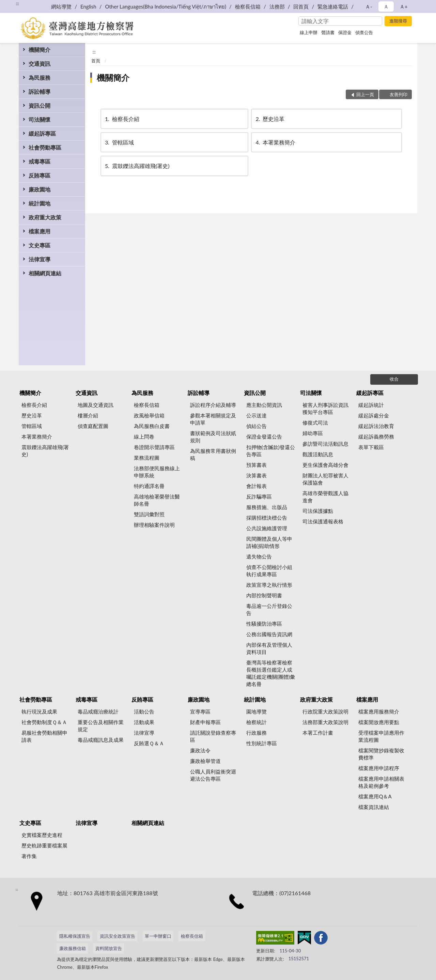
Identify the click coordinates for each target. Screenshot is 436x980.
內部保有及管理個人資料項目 (269, 648)
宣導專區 (200, 711)
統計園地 (40, 203)
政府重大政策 (45, 217)
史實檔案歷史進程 (42, 835)
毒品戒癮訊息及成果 (101, 740)
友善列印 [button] (399, 94)
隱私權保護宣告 (75, 936)
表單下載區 (371, 447)
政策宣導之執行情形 (269, 585)
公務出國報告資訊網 (269, 634)
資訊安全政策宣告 (118, 936)
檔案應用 (40, 231)
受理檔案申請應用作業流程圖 (381, 736)
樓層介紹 (88, 415)
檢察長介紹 (122, 119)
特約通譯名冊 (149, 486)
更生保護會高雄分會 (325, 465)
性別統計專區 (262, 743)
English (88, 6)
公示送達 (256, 415)
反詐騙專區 (259, 496)
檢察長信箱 (248, 6)
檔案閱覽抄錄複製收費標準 (381, 754)
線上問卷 (144, 437)
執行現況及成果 (39, 711)
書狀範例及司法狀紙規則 (213, 437)
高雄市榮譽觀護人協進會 (325, 497)
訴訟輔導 (40, 91)
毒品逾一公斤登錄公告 (269, 609)
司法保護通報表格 (323, 521)
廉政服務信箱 (73, 948)
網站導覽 (61, 6)
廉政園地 (40, 189)
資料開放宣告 (109, 948)
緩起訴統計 (371, 405)
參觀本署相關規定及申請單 (213, 419)
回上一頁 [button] (365, 94)
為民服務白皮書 (152, 426)
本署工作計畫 (318, 733)
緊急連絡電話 (333, 6)
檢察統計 (256, 722)
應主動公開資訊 (264, 405)
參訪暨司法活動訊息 (325, 444)
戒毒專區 (40, 161)
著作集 (29, 856)
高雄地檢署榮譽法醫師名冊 (157, 500)
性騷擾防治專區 (264, 624)
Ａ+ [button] (404, 6)
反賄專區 (40, 175)
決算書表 (256, 475)
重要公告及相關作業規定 (101, 726)
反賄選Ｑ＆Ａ (149, 743)
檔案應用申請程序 (379, 768)
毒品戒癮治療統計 (98, 711)
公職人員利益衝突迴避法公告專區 (213, 775)
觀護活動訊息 (318, 454)
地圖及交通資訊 (96, 405)
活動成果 (144, 722)
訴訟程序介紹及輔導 (213, 405)
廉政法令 (200, 750)
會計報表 (256, 486)
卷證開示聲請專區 (154, 447)
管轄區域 (119, 142)
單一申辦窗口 (158, 936)
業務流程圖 (147, 458)
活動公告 (144, 711)
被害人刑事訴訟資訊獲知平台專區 (325, 408)
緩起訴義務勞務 (376, 437)
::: (17, 3)
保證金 (345, 32)
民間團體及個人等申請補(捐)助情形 (269, 542)
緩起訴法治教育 (376, 426)
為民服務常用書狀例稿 (213, 454)
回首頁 (301, 6)
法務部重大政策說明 (325, 722)
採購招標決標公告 (267, 518)
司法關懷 (40, 119)
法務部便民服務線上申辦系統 (157, 472)
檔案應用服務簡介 (379, 711)
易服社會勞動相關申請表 (44, 736)
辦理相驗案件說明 (154, 525)
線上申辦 (309, 32)
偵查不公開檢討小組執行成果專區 (269, 571)
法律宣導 (40, 259)
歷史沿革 (269, 119)
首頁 (96, 61)
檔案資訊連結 (374, 807)
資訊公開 (40, 105)
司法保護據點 (318, 511)
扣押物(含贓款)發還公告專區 (271, 451)
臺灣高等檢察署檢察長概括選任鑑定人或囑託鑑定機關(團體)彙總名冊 (271, 673)
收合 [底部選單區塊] (394, 379)
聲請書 (328, 32)
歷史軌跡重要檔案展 (44, 845)
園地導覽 (256, 711)
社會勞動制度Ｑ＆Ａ (44, 722)
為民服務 (40, 78)
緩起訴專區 (42, 133)
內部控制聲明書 (264, 595)
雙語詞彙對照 (149, 514)
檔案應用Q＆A (375, 796)
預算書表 (256, 465)
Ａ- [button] (369, 6)
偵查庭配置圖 (93, 426)
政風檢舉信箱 (149, 415)
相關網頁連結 (45, 273)
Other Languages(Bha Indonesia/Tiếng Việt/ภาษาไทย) (166, 6)
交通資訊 (40, 64)
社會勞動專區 (45, 147)
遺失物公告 (259, 556)
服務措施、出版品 (267, 507)
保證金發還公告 (264, 437)
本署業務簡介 (275, 142)
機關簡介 (40, 50)
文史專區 (40, 245)
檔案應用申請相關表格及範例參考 (381, 782)
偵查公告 (364, 32)
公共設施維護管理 (267, 528)
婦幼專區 (313, 433)
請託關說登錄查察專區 (213, 736)
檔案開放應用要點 (379, 722)
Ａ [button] (386, 6)
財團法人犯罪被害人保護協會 (325, 479)
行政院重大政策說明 (325, 711)
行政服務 (256, 733)
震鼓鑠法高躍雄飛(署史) (137, 166)
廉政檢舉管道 (205, 761)
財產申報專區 (205, 722)
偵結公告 (256, 426)
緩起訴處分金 (374, 415)
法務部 (277, 6)
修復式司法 (315, 423)
